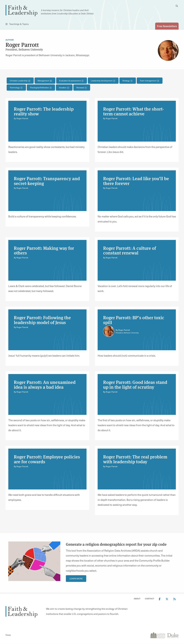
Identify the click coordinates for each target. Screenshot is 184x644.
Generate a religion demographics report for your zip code (116, 544)
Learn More (76, 579)
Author (10, 40)
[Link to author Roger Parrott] (109, 331)
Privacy (8, 635)
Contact (150, 599)
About (137, 599)
